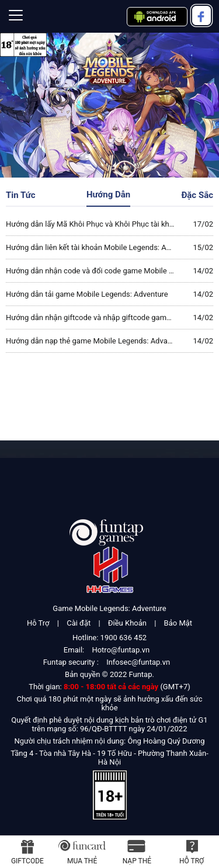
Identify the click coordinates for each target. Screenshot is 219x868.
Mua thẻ (82, 861)
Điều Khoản (127, 623)
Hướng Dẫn (108, 195)
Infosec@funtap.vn (138, 662)
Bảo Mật (178, 623)
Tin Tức (21, 195)
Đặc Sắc (197, 195)
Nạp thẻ (137, 861)
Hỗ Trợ (38, 623)
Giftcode (27, 861)
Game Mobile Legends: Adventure (109, 608)
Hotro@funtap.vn (121, 650)
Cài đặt (79, 623)
